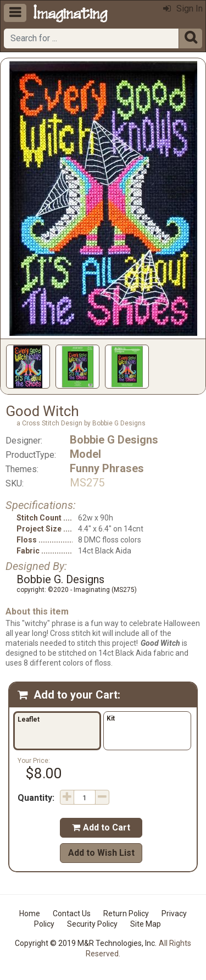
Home (30, 913)
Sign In (183, 9)
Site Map (146, 924)
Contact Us (72, 913)
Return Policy (126, 913)
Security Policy (92, 924)
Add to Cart (101, 827)
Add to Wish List (101, 853)
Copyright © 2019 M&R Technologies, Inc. (86, 943)
